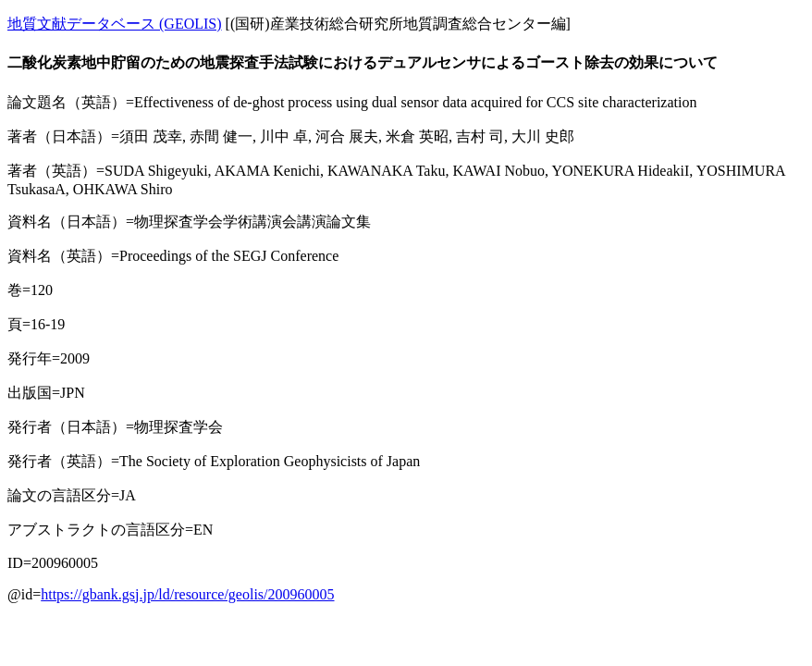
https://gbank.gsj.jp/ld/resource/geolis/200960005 (187, 594)
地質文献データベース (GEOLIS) (115, 24)
